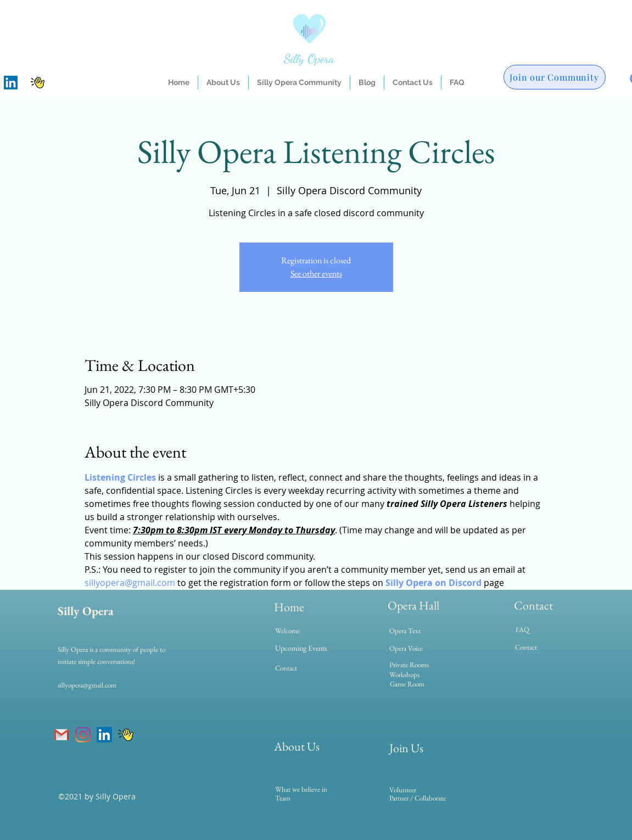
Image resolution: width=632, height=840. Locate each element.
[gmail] (61, 735)
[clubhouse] (38, 83)
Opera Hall (413, 605)
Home (289, 607)
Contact (533, 605)
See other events (316, 274)
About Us (297, 746)
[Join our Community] (555, 77)
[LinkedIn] (11, 83)
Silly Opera (309, 59)
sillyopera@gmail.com (87, 685)
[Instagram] (83, 735)
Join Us (406, 748)
